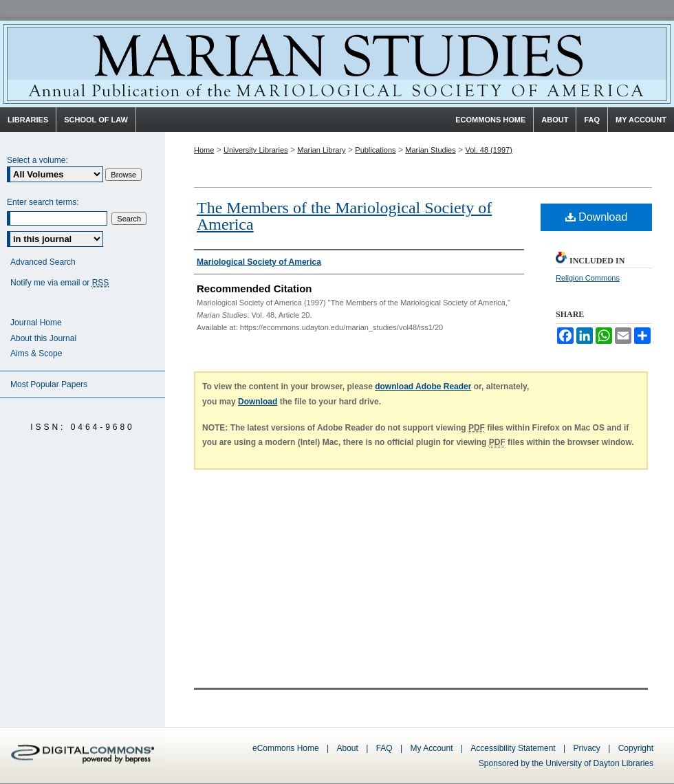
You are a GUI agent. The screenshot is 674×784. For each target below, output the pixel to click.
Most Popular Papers (49, 384)
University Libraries (256, 150)
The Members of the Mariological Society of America (344, 216)
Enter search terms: (43, 202)
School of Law (96, 120)
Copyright (636, 748)
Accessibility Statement (513, 748)
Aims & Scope (36, 353)
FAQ (384, 748)
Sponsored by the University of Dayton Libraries (566, 763)
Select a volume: (37, 160)
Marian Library (321, 150)
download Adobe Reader (423, 386)
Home (204, 150)
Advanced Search (43, 262)
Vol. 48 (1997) (489, 150)
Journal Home (36, 323)
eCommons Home (286, 748)
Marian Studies (337, 64)
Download (597, 217)
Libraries (28, 120)
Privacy (588, 748)
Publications (375, 150)
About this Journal (43, 338)
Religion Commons (588, 278)
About (348, 748)
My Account (431, 748)
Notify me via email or (59, 283)
